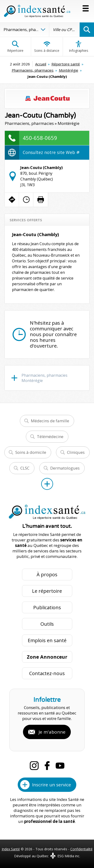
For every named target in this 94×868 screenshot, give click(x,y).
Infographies (79, 47)
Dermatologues (65, 468)
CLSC (25, 468)
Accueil (41, 64)
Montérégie (69, 70)
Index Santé (11, 849)
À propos (47, 574)
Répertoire (15, 47)
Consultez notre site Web (51, 152)
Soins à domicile (31, 452)
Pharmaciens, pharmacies (33, 70)
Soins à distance (47, 47)
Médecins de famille (50, 421)
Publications (47, 607)
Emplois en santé (47, 640)
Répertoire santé (66, 64)
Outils (47, 624)
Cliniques (76, 452)
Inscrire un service (52, 785)
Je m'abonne (52, 732)
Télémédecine (50, 437)
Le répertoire (47, 591)
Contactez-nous (47, 673)
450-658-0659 (40, 138)
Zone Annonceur (47, 657)
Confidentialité (81, 849)
